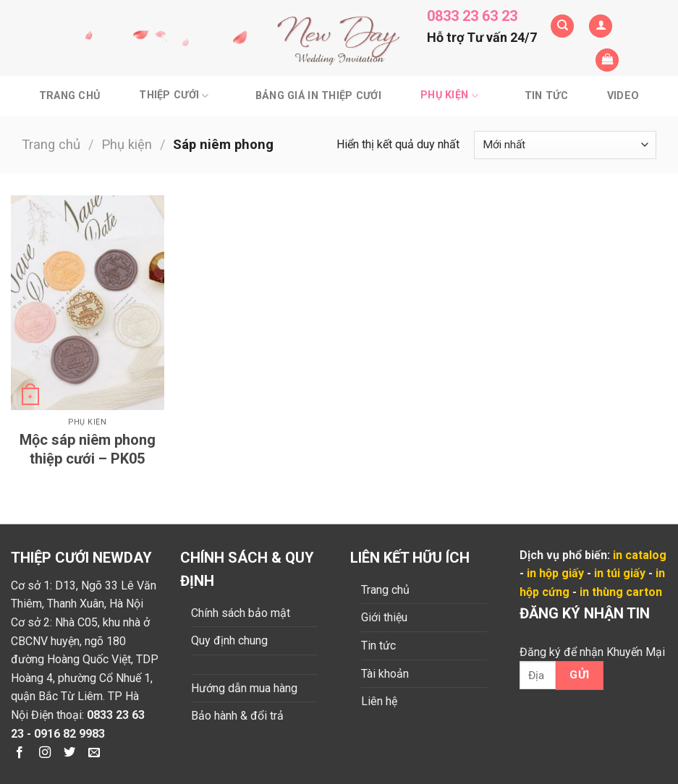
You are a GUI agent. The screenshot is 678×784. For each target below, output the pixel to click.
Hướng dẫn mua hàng (244, 688)
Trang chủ (70, 96)
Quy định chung (229, 640)
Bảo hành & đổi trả (237, 716)
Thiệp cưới (174, 96)
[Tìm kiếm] (562, 26)
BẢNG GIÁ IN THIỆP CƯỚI (318, 96)
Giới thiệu (384, 617)
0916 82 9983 (69, 734)
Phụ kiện (449, 96)
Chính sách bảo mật (241, 613)
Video (623, 96)
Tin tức (546, 96)
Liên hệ (379, 701)
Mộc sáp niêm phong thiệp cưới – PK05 (88, 449)
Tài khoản (385, 674)
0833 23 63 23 (472, 16)
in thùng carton (621, 592)
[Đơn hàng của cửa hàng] (565, 145)
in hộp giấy (555, 573)
